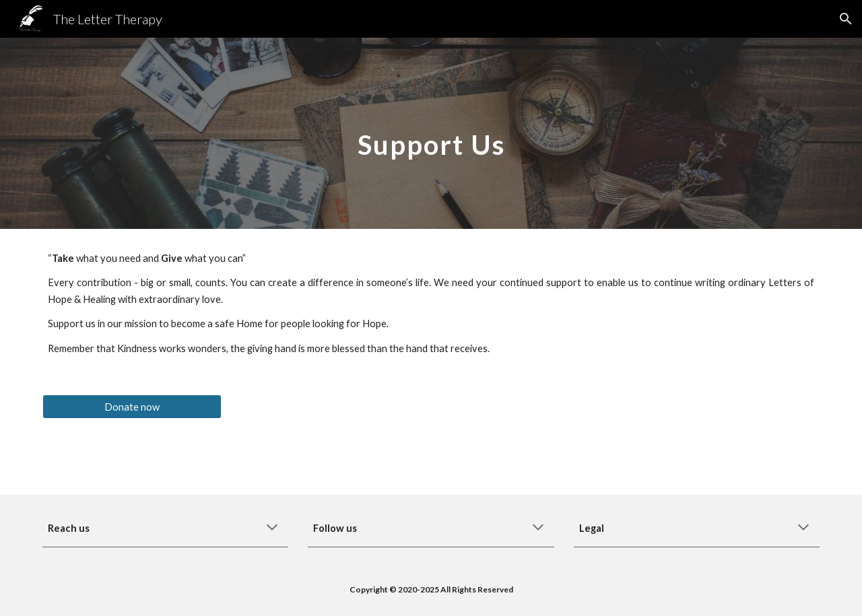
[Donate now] (132, 407)
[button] (846, 19)
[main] (431, 133)
